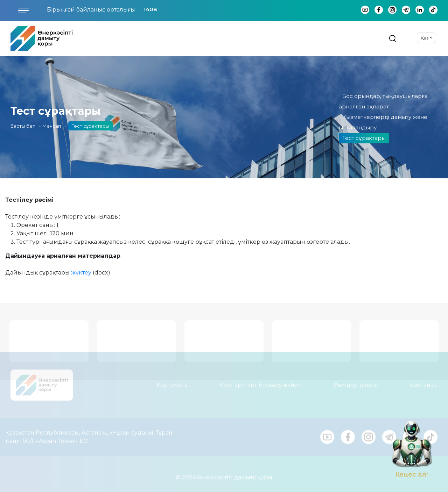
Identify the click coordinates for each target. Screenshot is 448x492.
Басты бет (23, 126)
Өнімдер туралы (356, 382)
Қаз (425, 38)
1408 (150, 9)
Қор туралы (173, 382)
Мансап (52, 126)
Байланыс (424, 382)
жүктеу (81, 273)
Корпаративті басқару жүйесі (261, 382)
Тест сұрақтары (364, 138)
